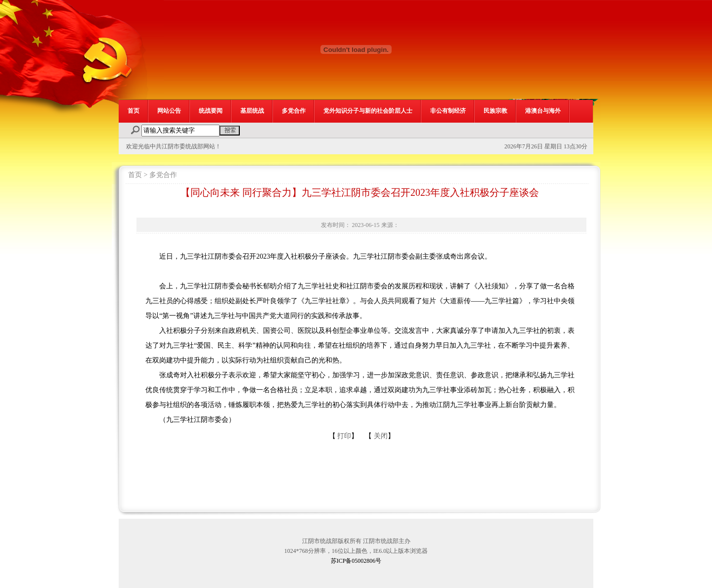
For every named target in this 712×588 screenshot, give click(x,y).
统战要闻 (211, 111)
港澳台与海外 (543, 111)
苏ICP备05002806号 (356, 561)
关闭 (381, 436)
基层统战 (252, 111)
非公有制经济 (448, 111)
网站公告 (169, 111)
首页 (133, 111)
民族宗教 (495, 111)
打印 (344, 436)
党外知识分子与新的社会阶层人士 (368, 111)
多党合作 (294, 111)
